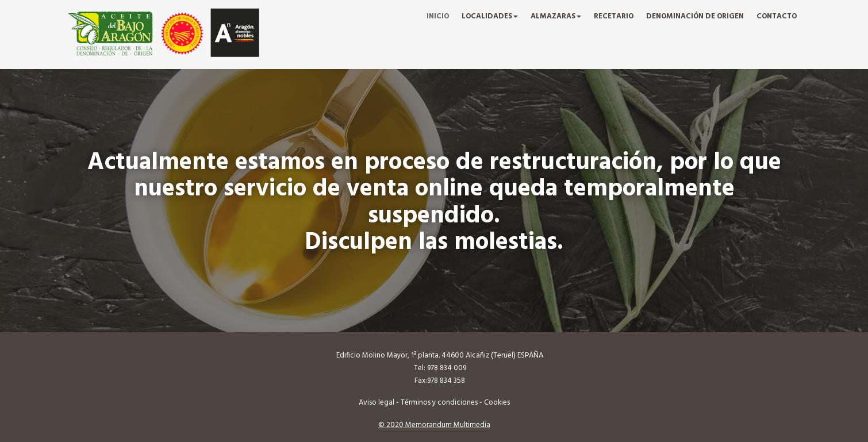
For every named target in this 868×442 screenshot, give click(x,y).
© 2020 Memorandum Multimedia (434, 425)
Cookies (497, 403)
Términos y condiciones (439, 403)
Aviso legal (377, 403)
